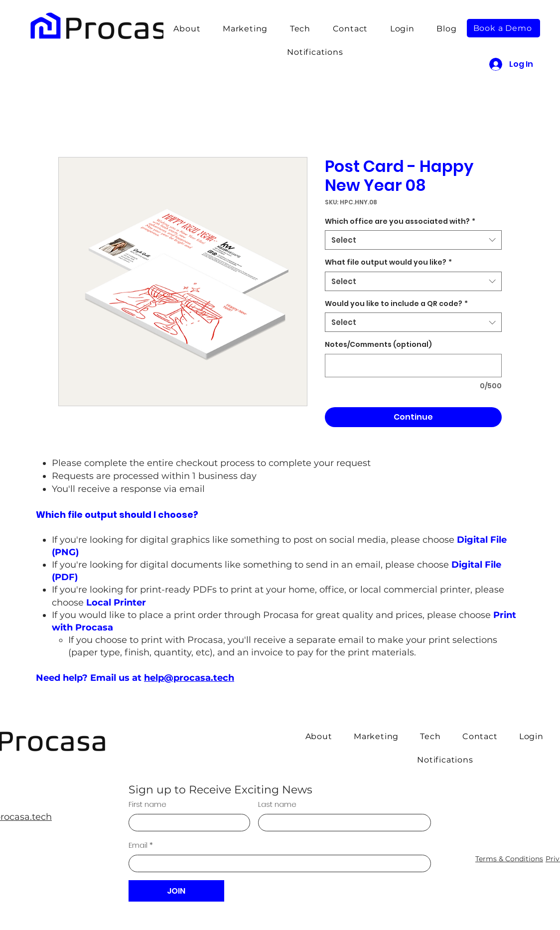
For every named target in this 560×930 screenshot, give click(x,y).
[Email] (277, 863)
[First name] (186, 823)
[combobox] (413, 240)
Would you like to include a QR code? (396, 304)
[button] (300, 29)
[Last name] (342, 823)
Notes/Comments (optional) (378, 345)
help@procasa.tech (189, 678)
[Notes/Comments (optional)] (413, 366)
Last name (277, 804)
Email (141, 845)
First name (147, 804)
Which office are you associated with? (400, 222)
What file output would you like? (388, 262)
